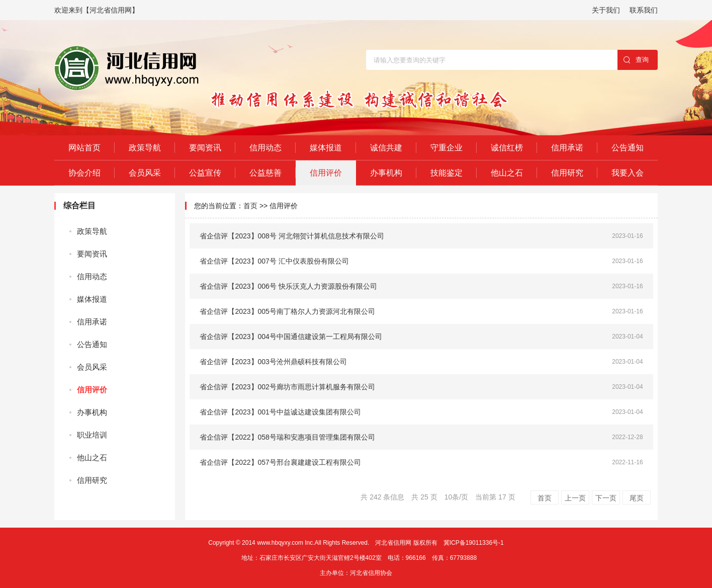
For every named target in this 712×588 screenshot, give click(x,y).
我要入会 (628, 173)
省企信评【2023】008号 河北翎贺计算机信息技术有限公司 (292, 236)
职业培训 (92, 435)
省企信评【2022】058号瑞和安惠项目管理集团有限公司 (287, 437)
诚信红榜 (507, 148)
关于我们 (606, 10)
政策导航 (145, 148)
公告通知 (628, 148)
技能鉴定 (447, 173)
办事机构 (386, 173)
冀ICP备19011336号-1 (474, 543)
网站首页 (84, 148)
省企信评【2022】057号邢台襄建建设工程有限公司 (280, 462)
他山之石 (507, 173)
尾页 (637, 498)
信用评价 (326, 173)
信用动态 (265, 148)
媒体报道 (326, 148)
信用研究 (567, 173)
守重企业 (447, 148)
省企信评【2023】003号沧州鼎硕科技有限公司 (273, 362)
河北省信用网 (393, 543)
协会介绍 (84, 173)
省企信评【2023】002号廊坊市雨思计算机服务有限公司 (287, 387)
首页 (250, 206)
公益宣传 (205, 173)
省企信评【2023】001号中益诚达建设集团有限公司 (280, 412)
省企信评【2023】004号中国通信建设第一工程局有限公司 (291, 337)
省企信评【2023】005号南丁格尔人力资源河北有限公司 (287, 311)
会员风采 (145, 173)
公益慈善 (265, 173)
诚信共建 (386, 148)
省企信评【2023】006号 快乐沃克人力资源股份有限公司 (288, 286)
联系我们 (644, 10)
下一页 (606, 498)
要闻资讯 (205, 148)
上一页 (575, 498)
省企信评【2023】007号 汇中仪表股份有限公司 (274, 261)
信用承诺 (567, 148)
